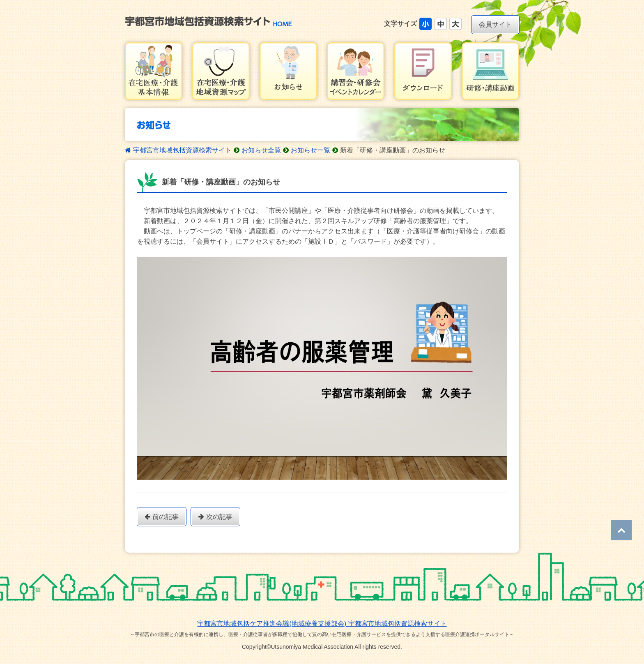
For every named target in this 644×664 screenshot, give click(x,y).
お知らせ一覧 (310, 150)
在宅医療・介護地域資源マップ (221, 71)
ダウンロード (423, 71)
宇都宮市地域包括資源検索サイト (182, 150)
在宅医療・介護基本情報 (154, 71)
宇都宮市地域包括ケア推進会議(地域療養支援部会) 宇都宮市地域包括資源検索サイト (322, 624)
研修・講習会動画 (490, 71)
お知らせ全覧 (261, 150)
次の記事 (215, 517)
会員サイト (495, 24)
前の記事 (162, 517)
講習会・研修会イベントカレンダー (356, 71)
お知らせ (288, 71)
